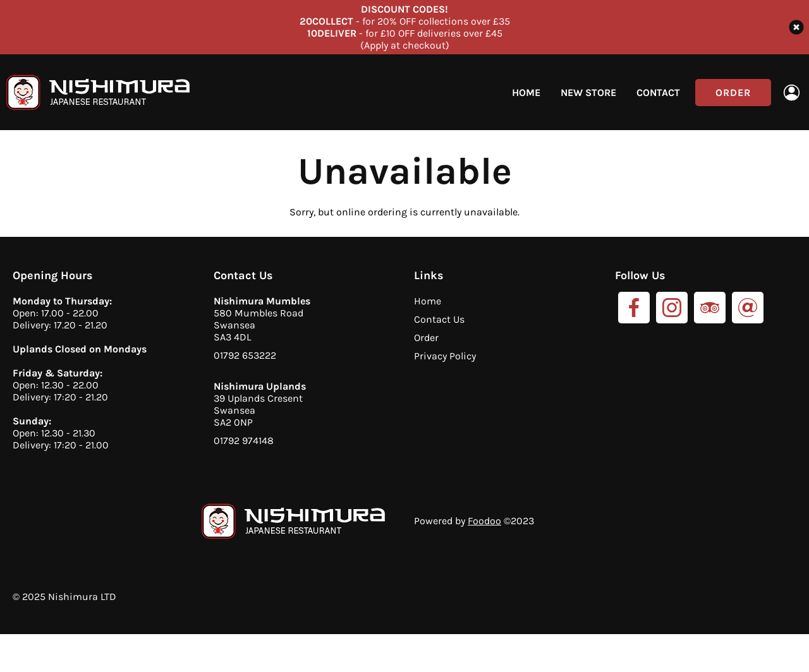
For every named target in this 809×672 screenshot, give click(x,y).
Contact (658, 93)
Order (733, 93)
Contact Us (439, 319)
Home (526, 93)
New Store (588, 93)
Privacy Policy (445, 356)
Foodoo (484, 521)
